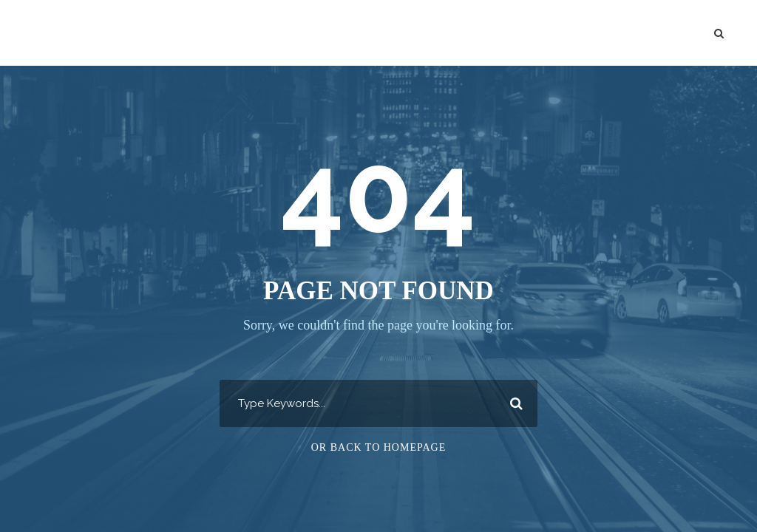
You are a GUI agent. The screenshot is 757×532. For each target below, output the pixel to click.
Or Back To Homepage (379, 447)
